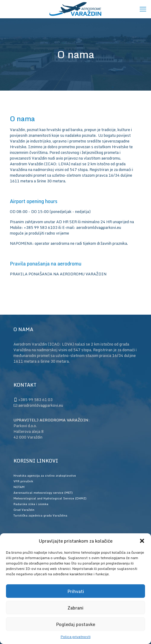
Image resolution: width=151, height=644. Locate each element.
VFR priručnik (23, 481)
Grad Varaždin (24, 510)
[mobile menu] (143, 9)
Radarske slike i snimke (31, 504)
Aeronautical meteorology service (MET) (43, 493)
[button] (142, 541)
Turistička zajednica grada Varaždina (40, 515)
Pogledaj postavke (75, 624)
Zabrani (75, 608)
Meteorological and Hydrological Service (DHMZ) (50, 498)
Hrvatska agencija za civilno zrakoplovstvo (45, 475)
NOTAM (19, 487)
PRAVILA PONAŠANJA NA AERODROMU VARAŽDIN (58, 274)
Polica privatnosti (76, 637)
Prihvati (76, 591)
